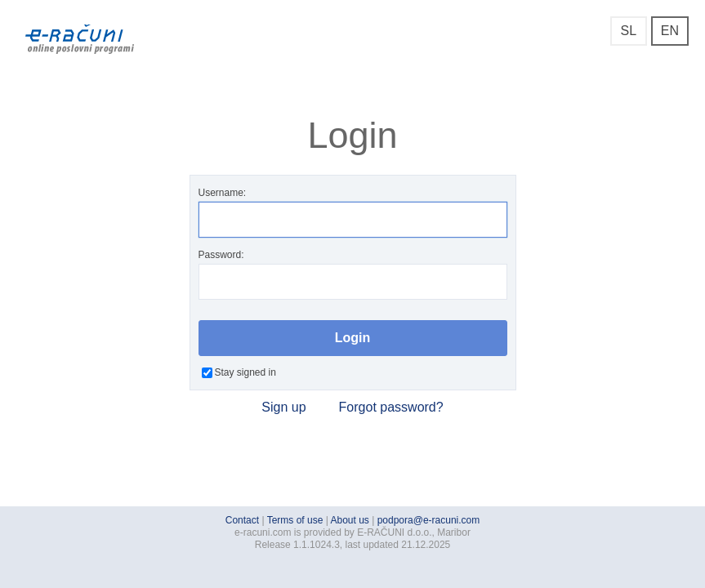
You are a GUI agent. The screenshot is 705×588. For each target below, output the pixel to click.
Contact (242, 520)
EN (670, 31)
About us (350, 520)
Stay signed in (239, 372)
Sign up (283, 407)
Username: (353, 212)
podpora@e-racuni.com (429, 520)
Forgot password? (391, 407)
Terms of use (295, 520)
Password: (353, 274)
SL (628, 31)
